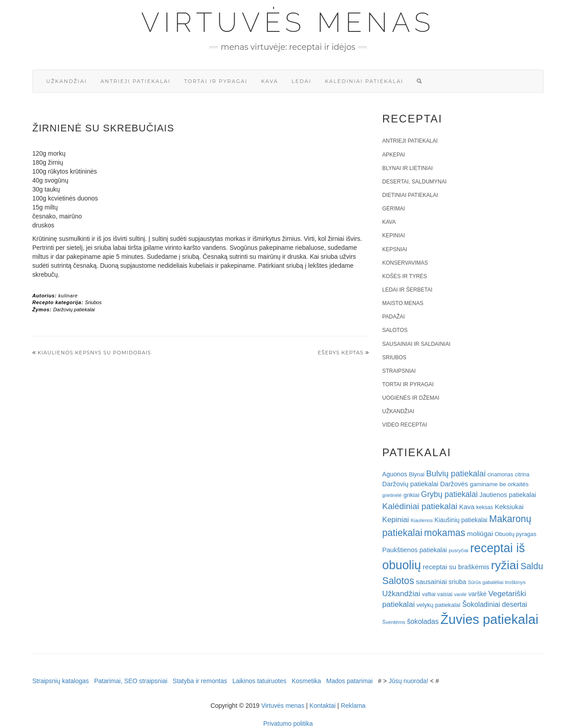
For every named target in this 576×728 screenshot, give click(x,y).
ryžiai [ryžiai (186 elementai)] (505, 565)
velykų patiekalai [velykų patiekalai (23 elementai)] (438, 605)
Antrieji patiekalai (136, 81)
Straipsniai (399, 371)
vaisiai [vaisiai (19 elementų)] (445, 594)
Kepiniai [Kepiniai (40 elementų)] (396, 520)
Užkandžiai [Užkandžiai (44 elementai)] (401, 593)
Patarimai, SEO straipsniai (131, 681)
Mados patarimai (349, 681)
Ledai (301, 81)
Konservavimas (405, 263)
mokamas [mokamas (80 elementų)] (445, 533)
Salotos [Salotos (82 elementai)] (398, 581)
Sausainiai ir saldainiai (416, 344)
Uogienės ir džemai (411, 398)
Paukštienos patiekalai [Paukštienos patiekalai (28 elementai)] (415, 550)
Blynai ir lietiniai (407, 168)
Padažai (393, 317)
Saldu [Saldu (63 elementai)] (532, 566)
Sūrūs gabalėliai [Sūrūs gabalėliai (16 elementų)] (486, 582)
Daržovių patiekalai (74, 310)
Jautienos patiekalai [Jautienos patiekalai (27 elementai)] (508, 495)
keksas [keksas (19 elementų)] (484, 507)
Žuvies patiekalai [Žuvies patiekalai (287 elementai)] (489, 619)
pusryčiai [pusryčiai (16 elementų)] (458, 550)
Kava (270, 81)
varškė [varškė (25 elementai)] (478, 594)
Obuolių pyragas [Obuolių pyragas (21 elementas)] (516, 534)
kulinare (68, 296)
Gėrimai (394, 209)
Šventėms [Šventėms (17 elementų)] (394, 622)
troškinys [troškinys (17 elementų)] (515, 582)
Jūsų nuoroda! (408, 681)
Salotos (395, 330)
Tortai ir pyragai (216, 81)
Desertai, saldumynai (415, 182)
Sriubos (93, 302)
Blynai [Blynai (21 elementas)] (417, 474)
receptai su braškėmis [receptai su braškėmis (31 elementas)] (456, 567)
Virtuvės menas (288, 22)
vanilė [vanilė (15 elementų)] (460, 594)
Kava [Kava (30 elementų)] (467, 507)
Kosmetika (306, 681)
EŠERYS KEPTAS (340, 353)
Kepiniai (394, 235)
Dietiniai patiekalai (410, 195)
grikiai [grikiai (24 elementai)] (411, 495)
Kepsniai (395, 249)
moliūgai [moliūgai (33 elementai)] (480, 534)
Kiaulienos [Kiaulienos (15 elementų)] (421, 520)
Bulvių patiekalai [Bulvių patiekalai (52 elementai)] (456, 473)
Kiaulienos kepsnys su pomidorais (94, 353)
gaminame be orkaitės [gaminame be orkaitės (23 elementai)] (499, 484)
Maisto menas (403, 303)
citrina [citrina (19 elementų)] (522, 475)
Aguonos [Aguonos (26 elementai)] (395, 474)
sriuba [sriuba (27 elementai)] (457, 582)
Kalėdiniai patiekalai (364, 81)
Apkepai (393, 155)
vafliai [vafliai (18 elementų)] (429, 594)
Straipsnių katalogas (61, 681)
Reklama (353, 706)
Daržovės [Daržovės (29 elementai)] (454, 484)
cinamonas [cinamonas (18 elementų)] (500, 475)
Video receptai (405, 425)
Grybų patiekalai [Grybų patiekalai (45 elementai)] (449, 494)
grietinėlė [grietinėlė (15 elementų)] (392, 495)
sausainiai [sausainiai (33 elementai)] (431, 582)
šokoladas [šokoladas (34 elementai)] (423, 621)
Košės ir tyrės (405, 276)
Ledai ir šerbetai (407, 290)
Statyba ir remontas (200, 681)
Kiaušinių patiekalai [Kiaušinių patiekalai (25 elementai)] (461, 520)
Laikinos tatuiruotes (260, 681)
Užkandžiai (67, 81)
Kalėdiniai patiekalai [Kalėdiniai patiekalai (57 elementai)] (420, 506)
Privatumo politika (288, 724)
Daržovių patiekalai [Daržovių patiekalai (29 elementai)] (410, 484)
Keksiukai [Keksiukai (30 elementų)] (509, 507)
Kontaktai (323, 706)
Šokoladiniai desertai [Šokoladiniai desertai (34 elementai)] (495, 604)
